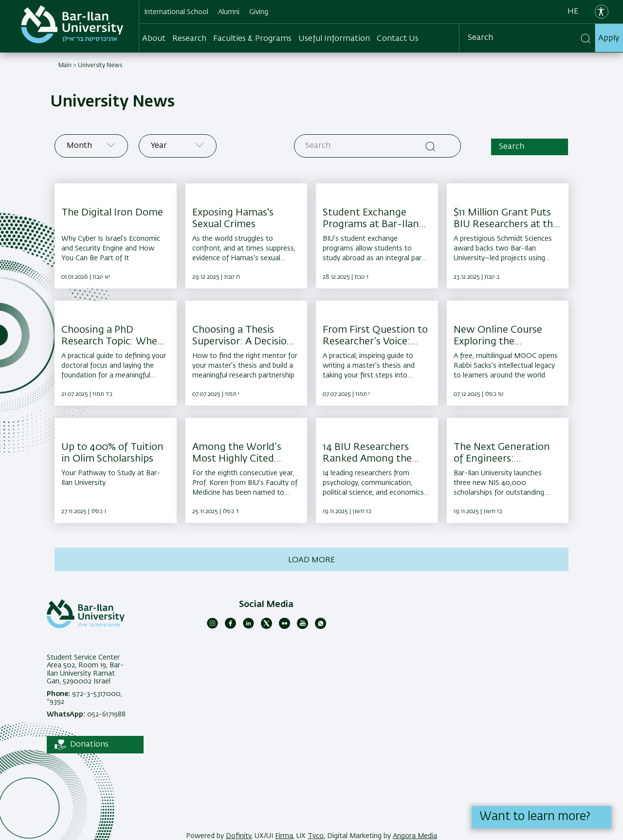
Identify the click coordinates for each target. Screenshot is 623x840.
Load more (311, 560)
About (154, 39)
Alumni (229, 12)
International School (176, 12)
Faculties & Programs (252, 39)
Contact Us (398, 39)
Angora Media (415, 836)
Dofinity (238, 836)
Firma (284, 836)
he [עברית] (573, 12)
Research (189, 39)
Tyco (316, 836)
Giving (259, 12)
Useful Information (334, 39)
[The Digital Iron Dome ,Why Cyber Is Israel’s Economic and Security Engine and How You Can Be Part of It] (116, 236)
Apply (609, 38)
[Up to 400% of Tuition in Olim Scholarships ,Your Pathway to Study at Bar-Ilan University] (116, 470)
